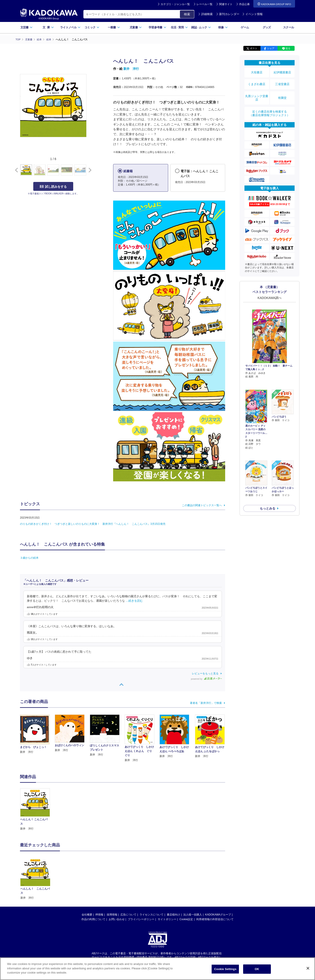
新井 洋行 (131, 69)
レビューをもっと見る (205, 673)
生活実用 (179, 27)
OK (257, 969)
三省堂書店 (282, 80)
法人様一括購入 (193, 915)
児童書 (136, 27)
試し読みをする (53, 186)
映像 (223, 27)
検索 (187, 14)
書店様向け (173, 915)
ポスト (254, 48)
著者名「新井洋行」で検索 (206, 703)
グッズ (267, 27)
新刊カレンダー (228, 14)
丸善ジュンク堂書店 (257, 91)
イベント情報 (252, 14)
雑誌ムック (201, 27)
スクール (288, 27)
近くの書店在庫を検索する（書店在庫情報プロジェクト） (270, 104)
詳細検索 (205, 14)
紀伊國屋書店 (282, 71)
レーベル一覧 (205, 4)
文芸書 (27, 27)
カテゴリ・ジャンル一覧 (175, 4)
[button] (89, 170)
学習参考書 (157, 27)
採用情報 (112, 915)
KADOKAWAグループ (218, 915)
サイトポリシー (167, 919)
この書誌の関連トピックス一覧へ (202, 505)
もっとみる (268, 474)
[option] (37, 810)
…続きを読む (134, 601)
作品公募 (244, 4)
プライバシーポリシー (141, 919)
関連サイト (226, 4)
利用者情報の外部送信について (215, 919)
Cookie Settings (225, 969)
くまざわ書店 (257, 80)
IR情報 (99, 915)
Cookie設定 (186, 919)
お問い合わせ (117, 919)
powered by (206, 679)
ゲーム (245, 27)
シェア (271, 48)
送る (288, 48)
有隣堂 (282, 91)
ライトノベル (70, 27)
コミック (92, 27)
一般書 (114, 27)
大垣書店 (257, 71)
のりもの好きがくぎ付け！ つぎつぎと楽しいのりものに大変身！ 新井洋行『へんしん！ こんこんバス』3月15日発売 (93, 524)
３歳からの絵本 (29, 558)
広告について (128, 915)
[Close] (308, 968)
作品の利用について (93, 919)
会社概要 (87, 915)
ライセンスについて (152, 915)
